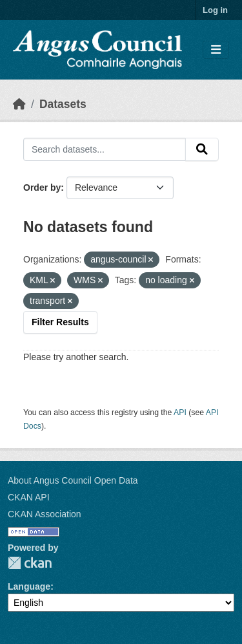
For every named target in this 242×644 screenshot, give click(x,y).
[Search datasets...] (105, 149)
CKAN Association (45, 514)
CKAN (30, 563)
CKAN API (29, 497)
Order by (42, 188)
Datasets (63, 104)
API (180, 413)
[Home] (19, 104)
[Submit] (202, 149)
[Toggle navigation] (216, 50)
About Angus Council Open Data (73, 480)
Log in (215, 10)
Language (29, 586)
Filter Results (60, 322)
